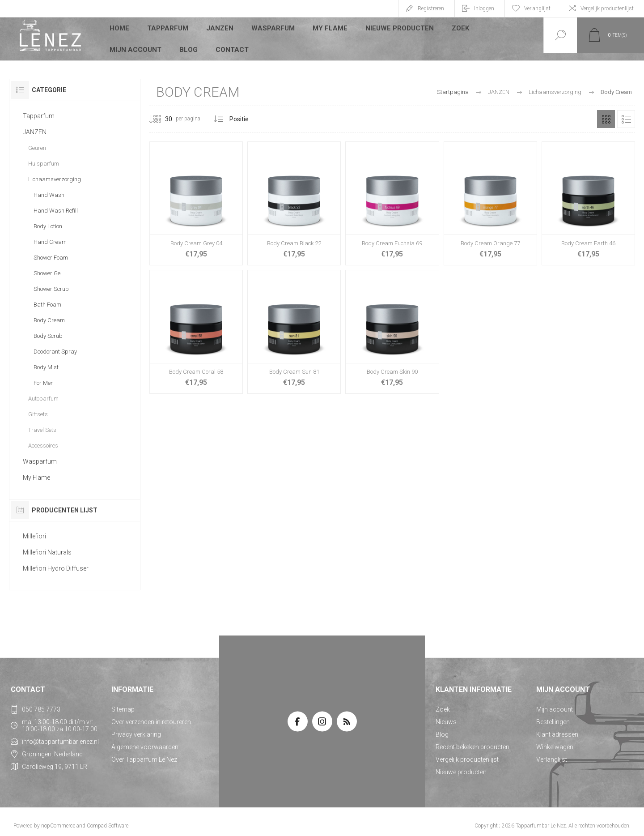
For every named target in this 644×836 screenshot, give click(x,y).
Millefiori (34, 529)
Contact (162, 42)
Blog (119, 42)
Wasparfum (271, 29)
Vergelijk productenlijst (607, 9)
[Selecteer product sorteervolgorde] (251, 111)
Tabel (606, 111)
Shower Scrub (51, 281)
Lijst (626, 111)
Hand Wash (49, 187)
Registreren (431, 9)
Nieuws (446, 714)
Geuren (37, 140)
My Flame (326, 29)
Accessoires (43, 438)
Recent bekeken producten (472, 739)
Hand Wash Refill (56, 203)
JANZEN (219, 29)
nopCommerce (58, 818)
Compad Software (108, 818)
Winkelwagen (555, 739)
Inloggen (484, 9)
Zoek (452, 29)
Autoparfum (43, 391)
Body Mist (46, 360)
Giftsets (38, 407)
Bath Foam (47, 297)
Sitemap (123, 702)
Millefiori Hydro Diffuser (56, 561)
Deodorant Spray (55, 344)
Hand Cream (50, 234)
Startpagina (453, 84)
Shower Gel (48, 266)
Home (120, 29)
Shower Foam (51, 250)
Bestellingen (553, 714)
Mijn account (504, 29)
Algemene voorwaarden (145, 739)
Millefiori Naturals (47, 545)
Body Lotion (48, 219)
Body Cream (49, 313)
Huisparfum (44, 156)
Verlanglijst (552, 752)
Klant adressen (557, 727)
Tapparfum (168, 29)
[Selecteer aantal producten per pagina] (162, 111)
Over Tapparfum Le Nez (144, 752)
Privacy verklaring (136, 727)
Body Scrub (48, 328)
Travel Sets (42, 422)
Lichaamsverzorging (55, 172)
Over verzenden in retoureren (151, 714)
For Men (44, 375)
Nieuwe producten (393, 29)
